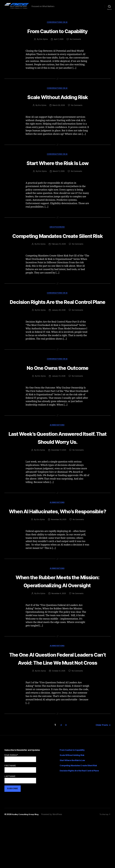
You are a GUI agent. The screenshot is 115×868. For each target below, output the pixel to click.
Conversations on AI (57, 27)
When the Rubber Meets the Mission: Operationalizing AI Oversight (58, 616)
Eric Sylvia (43, 44)
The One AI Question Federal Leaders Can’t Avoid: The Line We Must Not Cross (57, 702)
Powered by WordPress (54, 862)
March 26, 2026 (58, 110)
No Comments (76, 44)
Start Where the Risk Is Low (57, 168)
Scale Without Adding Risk (57, 102)
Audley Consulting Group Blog (26, 862)
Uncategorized (57, 233)
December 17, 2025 (58, 473)
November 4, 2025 (58, 633)
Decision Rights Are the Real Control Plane (57, 320)
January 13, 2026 (58, 399)
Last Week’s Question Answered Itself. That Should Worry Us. (57, 460)
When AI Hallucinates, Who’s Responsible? (57, 538)
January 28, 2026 (58, 332)
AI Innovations (57, 448)
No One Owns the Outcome (57, 390)
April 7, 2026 (59, 44)
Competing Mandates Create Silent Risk (58, 245)
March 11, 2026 (58, 177)
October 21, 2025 (59, 719)
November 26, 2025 (58, 551)
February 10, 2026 (58, 258)
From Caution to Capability (58, 35)
